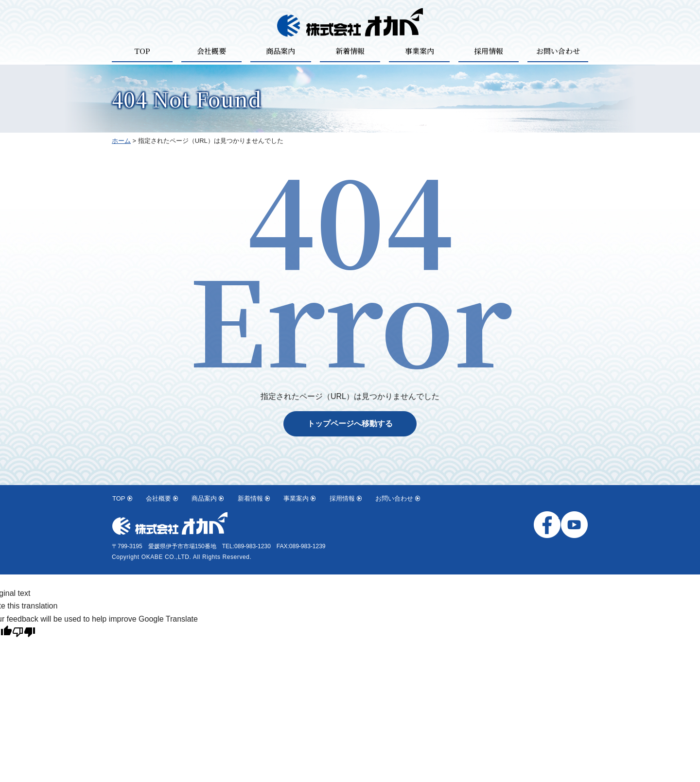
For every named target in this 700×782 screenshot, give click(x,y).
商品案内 (280, 51)
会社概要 (211, 51)
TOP (142, 51)
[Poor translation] (24, 633)
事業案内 (420, 51)
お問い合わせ (558, 51)
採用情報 (489, 51)
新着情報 (350, 51)
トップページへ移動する (350, 424)
